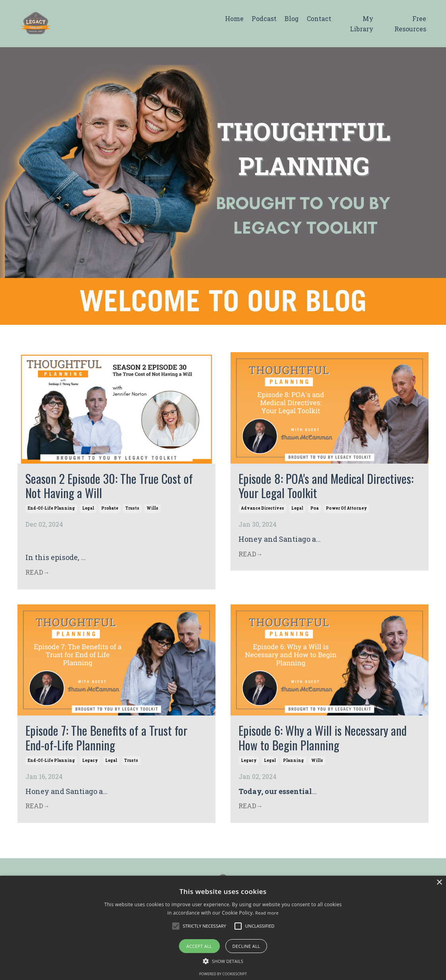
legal (88, 510)
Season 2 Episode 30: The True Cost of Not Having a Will (112, 487)
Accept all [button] (199, 946)
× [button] (439, 883)
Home (234, 18)
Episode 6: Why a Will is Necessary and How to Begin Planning (327, 741)
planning (293, 764)
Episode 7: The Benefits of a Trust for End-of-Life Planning (109, 741)
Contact (319, 18)
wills (152, 510)
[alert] (223, 928)
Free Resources (410, 24)
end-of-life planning (51, 510)
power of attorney (346, 510)
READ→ (37, 574)
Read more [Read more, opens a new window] (267, 913)
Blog (292, 18)
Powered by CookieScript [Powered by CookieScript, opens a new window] (223, 974)
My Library (362, 24)
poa (314, 510)
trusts (132, 510)
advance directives (262, 510)
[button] (176, 926)
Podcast (264, 18)
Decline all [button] (246, 946)
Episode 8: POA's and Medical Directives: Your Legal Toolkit (305, 487)
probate (110, 510)
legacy (90, 764)
